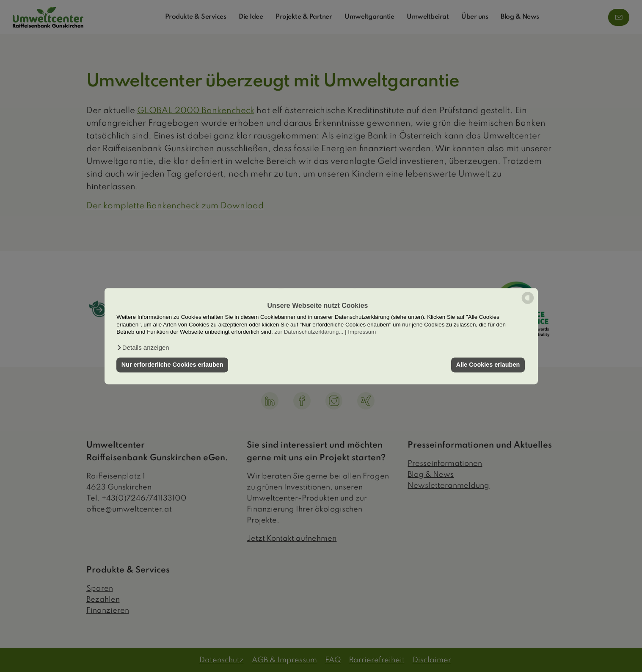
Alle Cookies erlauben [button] (488, 365)
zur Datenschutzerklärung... (309, 332)
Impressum (362, 332)
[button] (143, 348)
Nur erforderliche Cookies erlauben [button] (172, 365)
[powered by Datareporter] (528, 303)
